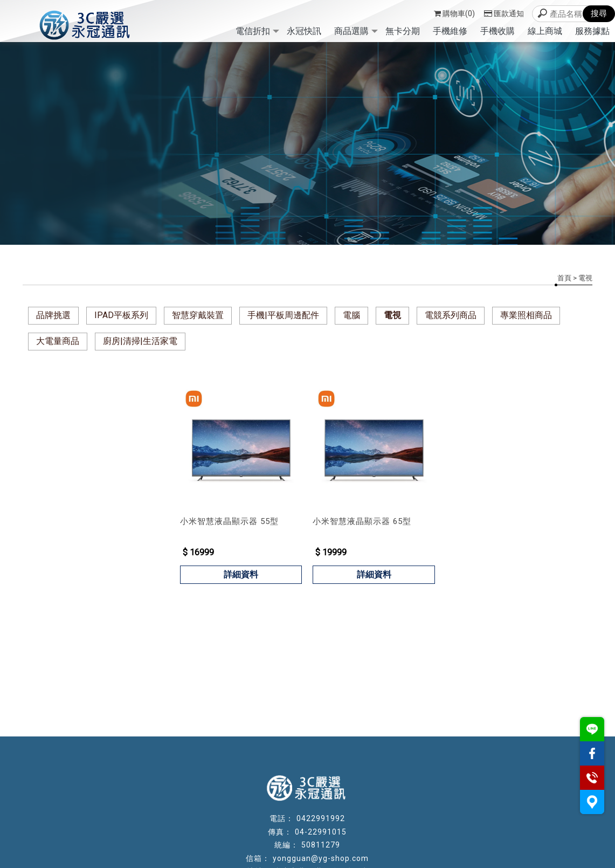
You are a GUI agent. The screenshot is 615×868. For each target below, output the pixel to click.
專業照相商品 (526, 315)
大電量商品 (58, 341)
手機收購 (497, 31)
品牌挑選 (53, 315)
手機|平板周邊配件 (283, 315)
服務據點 (592, 31)
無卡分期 (403, 31)
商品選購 (351, 31)
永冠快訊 (304, 31)
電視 (392, 315)
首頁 (564, 278)
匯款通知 (504, 13)
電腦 (351, 315)
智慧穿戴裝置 (198, 315)
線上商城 (545, 31)
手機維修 (450, 31)
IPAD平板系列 (121, 315)
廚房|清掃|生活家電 (140, 341)
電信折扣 (253, 31)
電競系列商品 (451, 315)
